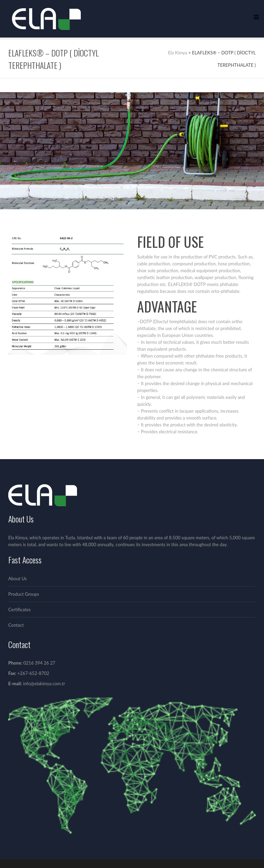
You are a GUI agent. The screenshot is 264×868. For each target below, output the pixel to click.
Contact (16, 625)
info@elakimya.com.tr (44, 684)
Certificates (19, 610)
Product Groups (24, 594)
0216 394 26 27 (39, 663)
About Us (18, 579)
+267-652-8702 (33, 673)
